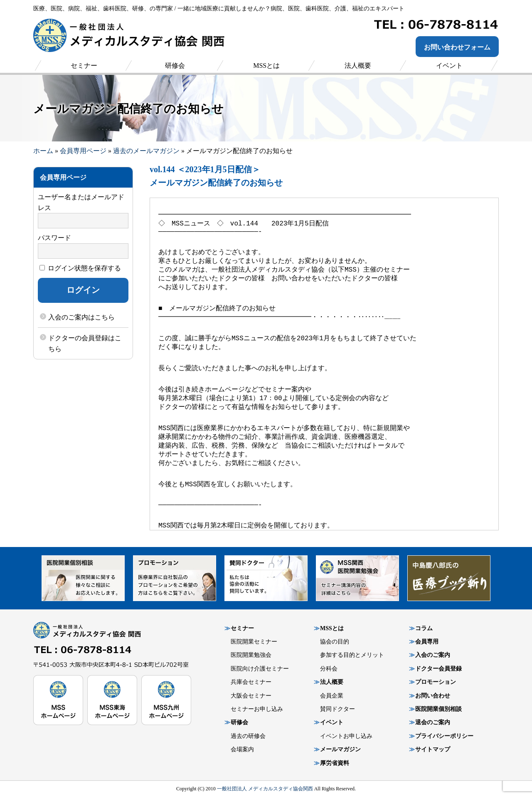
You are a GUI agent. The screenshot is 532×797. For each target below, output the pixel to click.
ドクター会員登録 (438, 669)
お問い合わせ (433, 696)
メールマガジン (340, 749)
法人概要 (332, 682)
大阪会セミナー (251, 696)
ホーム (43, 151)
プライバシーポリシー (444, 736)
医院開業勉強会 (251, 655)
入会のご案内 (433, 655)
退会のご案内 (433, 722)
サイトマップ (433, 749)
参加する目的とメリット (352, 655)
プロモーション (436, 682)
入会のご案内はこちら (81, 317)
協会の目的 (335, 642)
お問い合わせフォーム (457, 47)
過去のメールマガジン (146, 151)
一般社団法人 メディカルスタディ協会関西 (265, 789)
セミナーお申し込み (257, 709)
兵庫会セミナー (251, 682)
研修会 (239, 722)
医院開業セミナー (254, 642)
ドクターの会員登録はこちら (85, 343)
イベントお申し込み (346, 736)
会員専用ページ (83, 151)
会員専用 (427, 642)
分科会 (329, 669)
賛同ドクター (337, 709)
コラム (424, 628)
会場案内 (242, 749)
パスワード (54, 238)
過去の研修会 (248, 736)
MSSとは (332, 628)
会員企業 (332, 696)
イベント (332, 722)
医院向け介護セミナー (260, 669)
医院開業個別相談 (438, 709)
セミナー (242, 628)
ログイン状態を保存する (80, 268)
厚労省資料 (335, 763)
